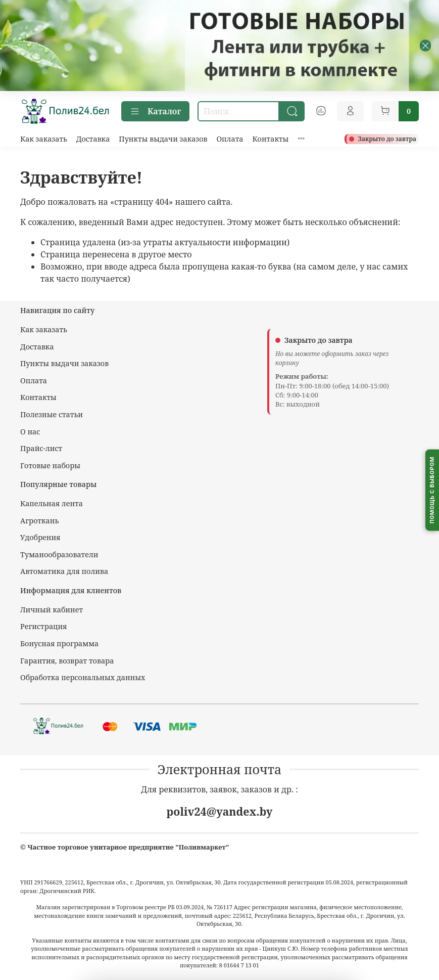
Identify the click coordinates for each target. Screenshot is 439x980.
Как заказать (44, 139)
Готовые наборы (50, 465)
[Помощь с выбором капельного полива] (432, 490)
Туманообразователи (59, 554)
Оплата (230, 139)
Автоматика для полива (64, 571)
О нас (30, 432)
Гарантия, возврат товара (67, 661)
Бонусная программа (59, 643)
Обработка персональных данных (83, 677)
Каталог (155, 111)
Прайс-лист (41, 448)
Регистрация (44, 626)
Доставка (93, 139)
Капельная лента (52, 503)
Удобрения (40, 537)
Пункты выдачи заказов (163, 139)
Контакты (270, 139)
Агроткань (39, 521)
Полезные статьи (52, 414)
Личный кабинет (52, 610)
